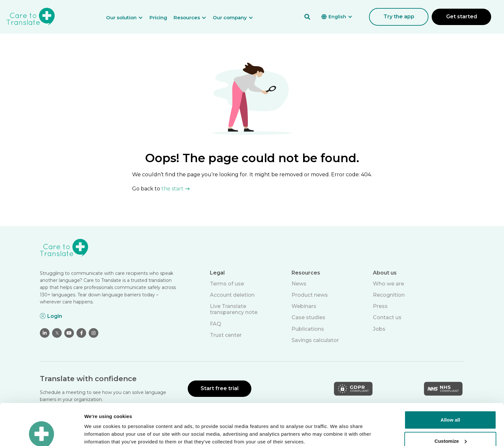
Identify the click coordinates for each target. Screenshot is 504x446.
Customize (451, 399)
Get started (462, 17)
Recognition (389, 295)
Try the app (399, 17)
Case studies (308, 317)
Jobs (379, 329)
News (299, 284)
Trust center (226, 335)
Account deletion (232, 295)
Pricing (158, 17)
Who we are (388, 284)
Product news (310, 295)
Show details (99, 433)
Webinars (304, 306)
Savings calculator (315, 340)
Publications (308, 329)
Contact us (387, 317)
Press (380, 306)
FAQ (216, 324)
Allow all (450, 378)
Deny (450, 420)
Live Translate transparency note (234, 309)
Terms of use (227, 284)
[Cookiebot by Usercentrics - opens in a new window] (42, 433)
